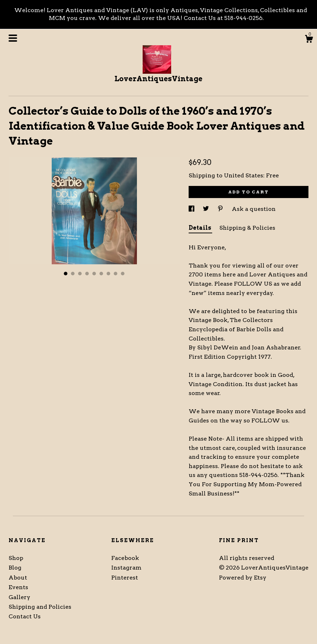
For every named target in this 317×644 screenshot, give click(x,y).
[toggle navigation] (13, 38)
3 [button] (80, 274)
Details (200, 228)
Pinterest (125, 578)
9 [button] (123, 274)
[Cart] (309, 40)
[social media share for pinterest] (221, 209)
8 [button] (116, 274)
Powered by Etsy (243, 578)
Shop (16, 558)
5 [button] (94, 274)
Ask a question (254, 209)
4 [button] (87, 274)
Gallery (19, 597)
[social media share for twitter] (207, 209)
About (18, 578)
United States (244, 175)
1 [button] (66, 274)
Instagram (126, 568)
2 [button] (73, 274)
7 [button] (108, 274)
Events (18, 587)
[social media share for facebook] (192, 209)
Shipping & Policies (247, 228)
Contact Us (25, 616)
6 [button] (101, 274)
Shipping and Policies (40, 607)
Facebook (125, 558)
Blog (15, 568)
